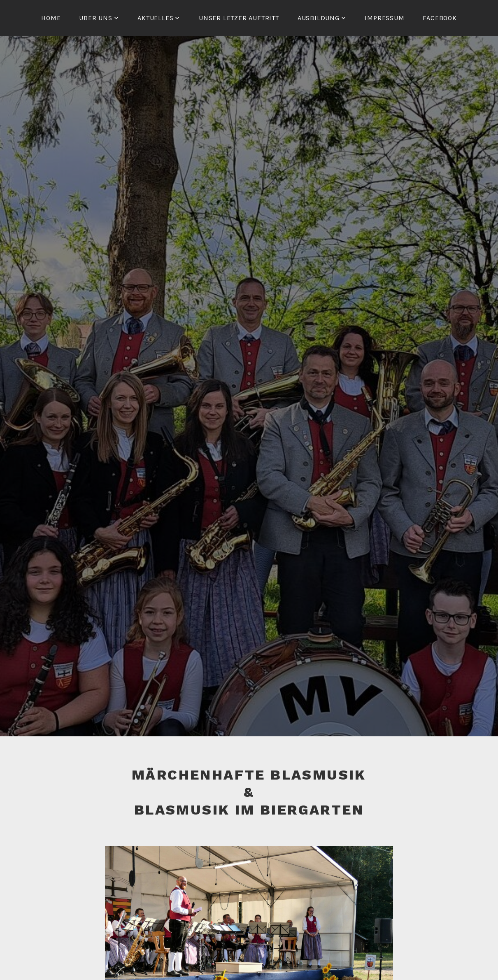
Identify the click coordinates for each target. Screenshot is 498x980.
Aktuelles (155, 18)
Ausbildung (319, 18)
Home (51, 18)
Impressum (384, 18)
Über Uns (95, 18)
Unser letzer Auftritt (239, 18)
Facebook (440, 18)
